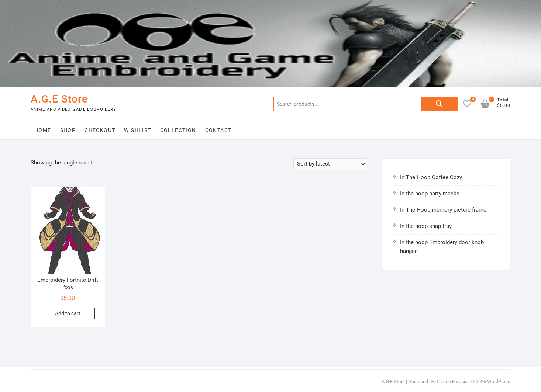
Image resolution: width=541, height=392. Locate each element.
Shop (68, 130)
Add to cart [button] (68, 313)
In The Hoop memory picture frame (443, 210)
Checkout (100, 130)
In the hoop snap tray (426, 226)
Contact (218, 130)
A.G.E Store (59, 99)
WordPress (499, 381)
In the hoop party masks (430, 194)
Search (439, 104)
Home (43, 130)
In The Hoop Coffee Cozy (431, 177)
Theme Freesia (452, 381)
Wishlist (137, 130)
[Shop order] (330, 164)
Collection (178, 130)
